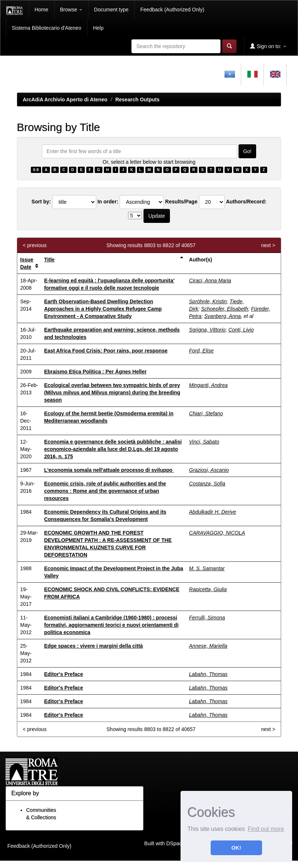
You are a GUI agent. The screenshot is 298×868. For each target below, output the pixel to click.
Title (49, 260)
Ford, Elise (201, 351)
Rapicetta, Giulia (208, 589)
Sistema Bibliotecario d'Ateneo (46, 28)
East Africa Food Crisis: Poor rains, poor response (106, 351)
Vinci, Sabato (204, 442)
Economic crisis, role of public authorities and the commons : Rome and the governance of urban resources (105, 491)
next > (268, 245)
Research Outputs (137, 100)
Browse (71, 10)
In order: (108, 202)
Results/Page (181, 202)
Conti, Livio (241, 330)
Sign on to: (268, 46)
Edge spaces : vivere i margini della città (93, 646)
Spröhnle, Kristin (208, 301)
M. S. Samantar (207, 568)
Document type (111, 10)
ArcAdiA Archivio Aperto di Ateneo (65, 100)
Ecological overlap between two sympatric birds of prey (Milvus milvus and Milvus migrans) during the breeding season (112, 393)
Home (41, 10)
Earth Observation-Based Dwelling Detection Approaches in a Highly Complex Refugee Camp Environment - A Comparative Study (103, 309)
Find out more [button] (266, 829)
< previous (35, 245)
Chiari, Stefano (206, 413)
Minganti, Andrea (208, 385)
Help (98, 28)
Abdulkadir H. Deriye (212, 512)
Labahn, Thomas (208, 674)
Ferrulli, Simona (207, 618)
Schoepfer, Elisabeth (225, 309)
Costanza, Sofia (207, 484)
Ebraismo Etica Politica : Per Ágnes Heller (95, 372)
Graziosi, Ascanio (209, 470)
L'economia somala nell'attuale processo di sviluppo (109, 470)
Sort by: (41, 202)
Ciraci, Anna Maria (210, 281)
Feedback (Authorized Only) (172, 10)
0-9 (36, 170)
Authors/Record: (246, 202)
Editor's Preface (63, 674)
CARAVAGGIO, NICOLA (217, 533)
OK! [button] (236, 848)
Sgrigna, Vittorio (207, 330)
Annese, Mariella (208, 646)
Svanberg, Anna (222, 316)
